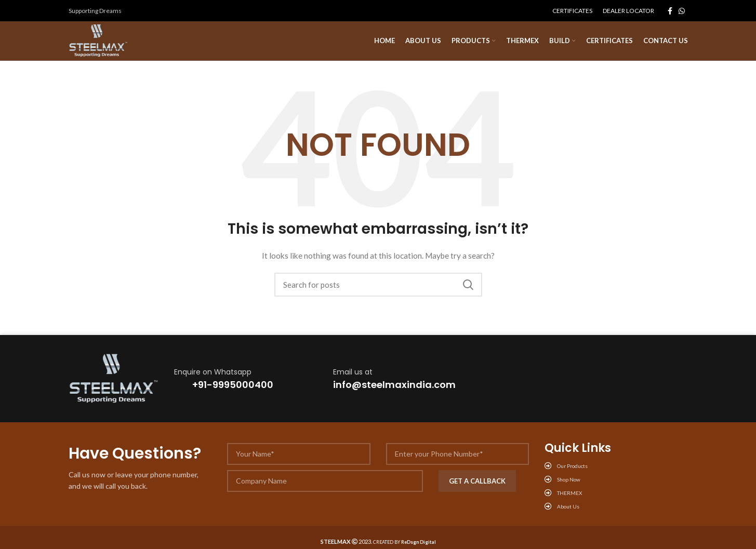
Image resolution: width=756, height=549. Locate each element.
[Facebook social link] (670, 11)
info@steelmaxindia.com (394, 388)
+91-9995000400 (233, 388)
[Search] (378, 288)
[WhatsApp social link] (682, 11)
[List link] (616, 469)
